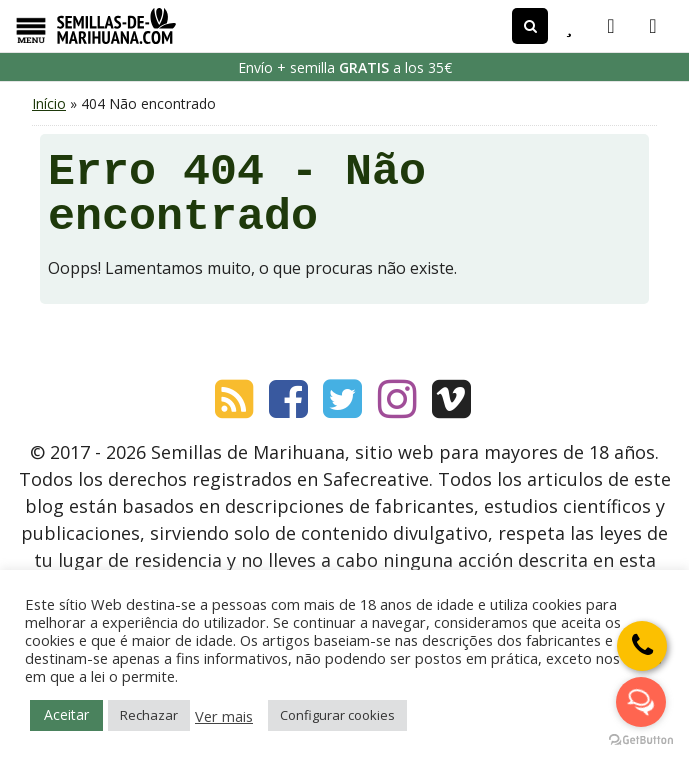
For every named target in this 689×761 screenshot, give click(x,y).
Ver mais (224, 716)
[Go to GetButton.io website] (641, 740)
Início (49, 103)
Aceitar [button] (66, 714)
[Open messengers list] (641, 702)
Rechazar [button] (149, 715)
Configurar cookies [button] (337, 715)
